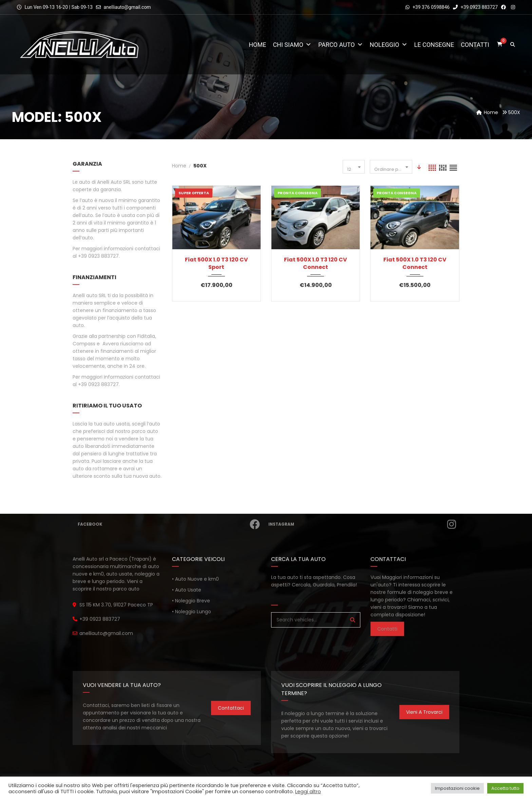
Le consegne (434, 45)
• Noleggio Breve (191, 601)
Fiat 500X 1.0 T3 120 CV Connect (316, 263)
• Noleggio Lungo (192, 612)
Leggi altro (308, 792)
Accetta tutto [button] (505, 788)
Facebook (167, 524)
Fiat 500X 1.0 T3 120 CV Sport (216, 263)
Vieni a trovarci (424, 712)
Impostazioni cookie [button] (457, 788)
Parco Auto (341, 45)
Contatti (475, 45)
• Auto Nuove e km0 (195, 579)
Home (257, 45)
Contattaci (231, 708)
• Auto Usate (187, 590)
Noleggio (389, 45)
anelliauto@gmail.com (127, 7)
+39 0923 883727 (475, 7)
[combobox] (354, 167)
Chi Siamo (292, 45)
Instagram (361, 524)
